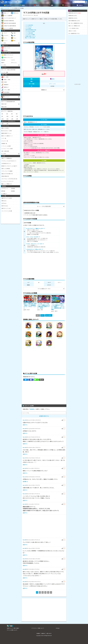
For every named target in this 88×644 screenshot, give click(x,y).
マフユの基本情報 (29, 33)
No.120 (24, 428)
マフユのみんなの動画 (30, 35)
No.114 (24, 485)
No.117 (24, 458)
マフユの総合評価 (29, 25)
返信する (25, 425)
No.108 (24, 548)
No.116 (24, 468)
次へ (43, 315)
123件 (37, 15)
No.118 (24, 447)
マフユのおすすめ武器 (30, 31)
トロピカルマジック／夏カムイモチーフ (35, 249)
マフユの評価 (28, 28)
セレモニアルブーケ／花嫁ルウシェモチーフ (35, 228)
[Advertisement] (44, 103)
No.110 (24, 504)
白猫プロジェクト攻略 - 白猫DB (13, 2)
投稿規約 (32, 409)
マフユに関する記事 (30, 38)
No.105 (24, 582)
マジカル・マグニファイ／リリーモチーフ (35, 244)
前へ (38, 315)
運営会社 (43, 633)
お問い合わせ (49, 633)
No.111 (24, 477)
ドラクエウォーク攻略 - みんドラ (38, 628)
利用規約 (38, 633)
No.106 (24, 569)
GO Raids (58, 628)
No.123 (24, 420)
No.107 (24, 559)
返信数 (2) (25, 481)
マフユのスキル (29, 27)
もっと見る (49, 315)
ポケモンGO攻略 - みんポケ (12, 630)
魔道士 (52, 79)
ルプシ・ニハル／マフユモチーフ (33, 237)
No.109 (24, 540)
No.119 (24, 437)
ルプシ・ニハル (52, 84)
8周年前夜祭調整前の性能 (31, 30)
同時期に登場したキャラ (30, 36)
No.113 (24, 494)
